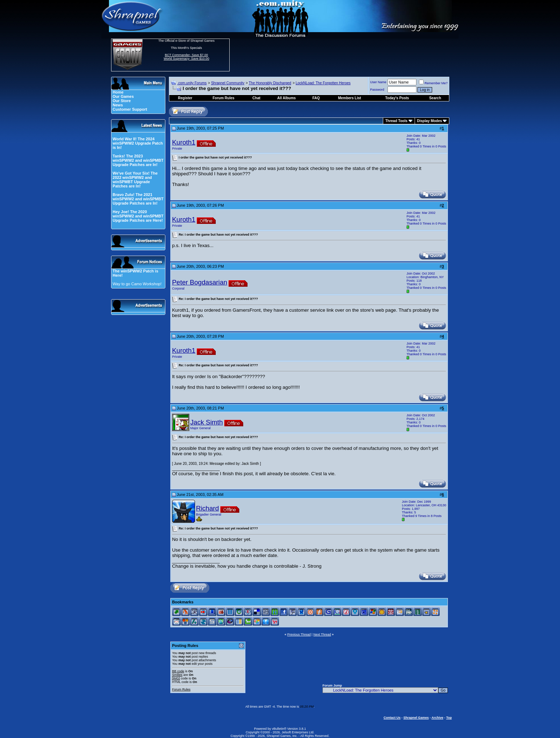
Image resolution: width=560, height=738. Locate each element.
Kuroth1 (184, 142)
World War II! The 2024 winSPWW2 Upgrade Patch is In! (138, 143)
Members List (349, 98)
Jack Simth (207, 422)
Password (377, 90)
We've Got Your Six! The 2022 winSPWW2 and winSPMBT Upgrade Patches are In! (135, 180)
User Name (378, 82)
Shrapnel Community (228, 83)
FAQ (316, 98)
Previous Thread (299, 634)
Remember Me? (433, 83)
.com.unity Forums (192, 83)
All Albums (286, 98)
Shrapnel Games (416, 718)
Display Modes (430, 121)
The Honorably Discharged (270, 83)
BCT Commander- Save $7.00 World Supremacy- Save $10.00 (186, 57)
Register (185, 98)
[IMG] (176, 678)
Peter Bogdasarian (200, 282)
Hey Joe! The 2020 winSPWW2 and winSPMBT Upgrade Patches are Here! (138, 216)
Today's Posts (397, 98)
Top (449, 718)
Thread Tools (396, 121)
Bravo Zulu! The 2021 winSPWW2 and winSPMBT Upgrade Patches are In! (138, 199)
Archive (437, 718)
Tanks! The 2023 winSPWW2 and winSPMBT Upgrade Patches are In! (138, 160)
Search (435, 98)
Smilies (177, 675)
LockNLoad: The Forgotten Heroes (323, 83)
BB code (178, 671)
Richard (207, 508)
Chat (256, 98)
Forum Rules (181, 689)
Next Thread (322, 634)
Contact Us (392, 718)
